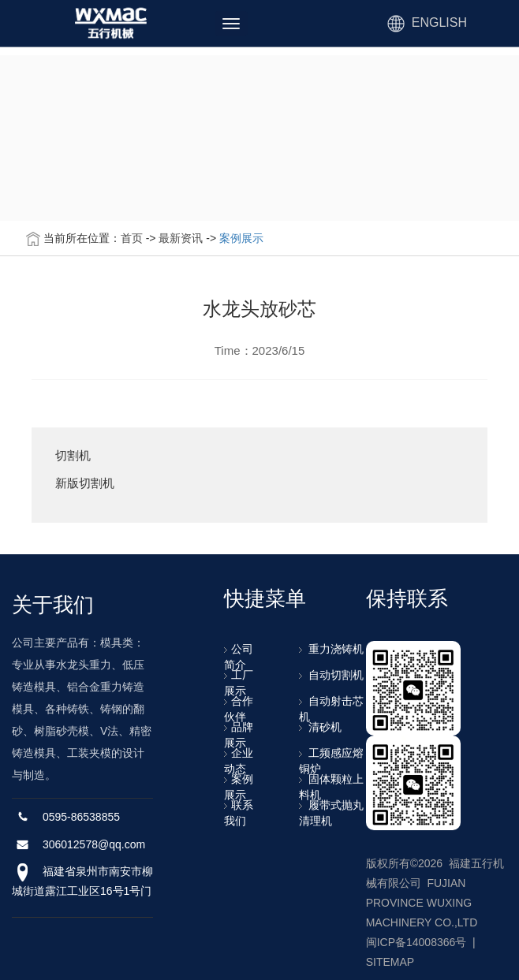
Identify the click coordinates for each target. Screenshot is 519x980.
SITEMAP (390, 962)
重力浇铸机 (332, 649)
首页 (132, 238)
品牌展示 (239, 735)
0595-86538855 (81, 817)
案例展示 (241, 238)
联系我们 (239, 813)
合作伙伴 (239, 709)
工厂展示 (239, 683)
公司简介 (239, 657)
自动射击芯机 (332, 709)
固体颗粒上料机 (332, 787)
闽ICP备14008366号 (416, 942)
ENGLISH (439, 22)
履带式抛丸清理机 (332, 813)
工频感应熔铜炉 (332, 761)
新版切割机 (85, 483)
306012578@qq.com (94, 844)
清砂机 (321, 727)
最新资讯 (181, 238)
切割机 (73, 456)
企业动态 (239, 761)
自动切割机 (332, 675)
